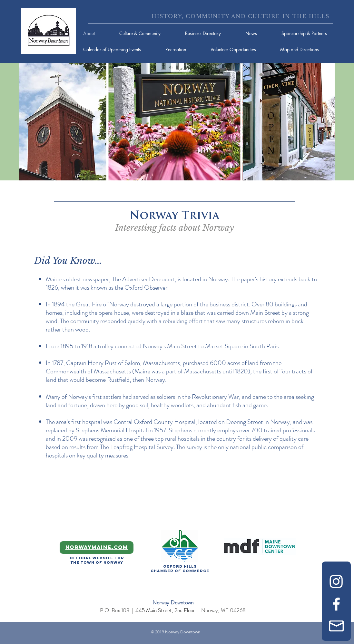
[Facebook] (336, 604)
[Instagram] (336, 581)
